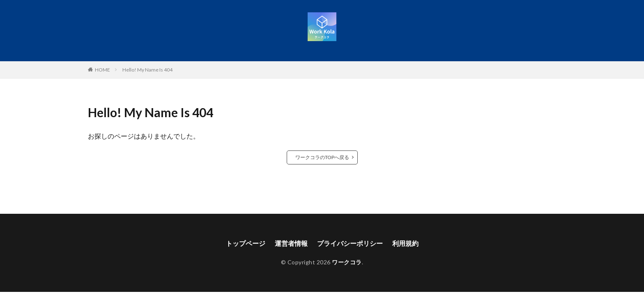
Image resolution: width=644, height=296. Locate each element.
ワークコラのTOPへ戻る (322, 157)
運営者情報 (291, 243)
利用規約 (405, 243)
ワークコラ (347, 262)
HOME (102, 69)
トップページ (246, 243)
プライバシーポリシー (350, 243)
